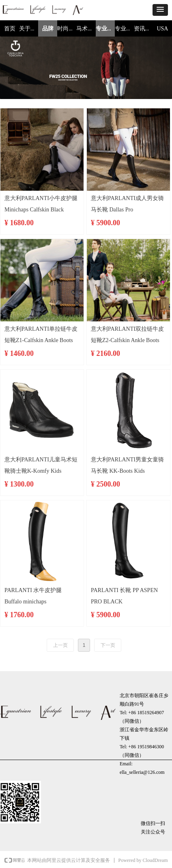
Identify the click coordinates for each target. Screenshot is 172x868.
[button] (160, 10)
